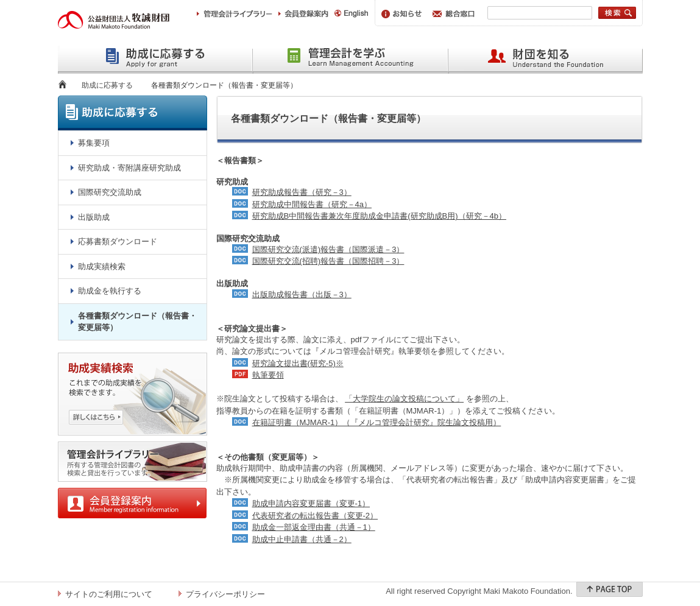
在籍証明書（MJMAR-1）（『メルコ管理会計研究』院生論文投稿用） (377, 422)
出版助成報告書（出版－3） (302, 294)
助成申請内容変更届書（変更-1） (311, 503)
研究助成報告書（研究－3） (302, 192)
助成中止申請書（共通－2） (302, 539)
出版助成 (94, 217)
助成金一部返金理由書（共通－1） (314, 527)
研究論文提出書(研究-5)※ (298, 363)
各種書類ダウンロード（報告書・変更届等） (137, 322)
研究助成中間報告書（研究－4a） (312, 204)
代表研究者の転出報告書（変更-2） (315, 516)
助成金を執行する (110, 291)
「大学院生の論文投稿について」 (404, 399)
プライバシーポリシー (225, 594)
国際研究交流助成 (110, 192)
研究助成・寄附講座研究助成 (129, 168)
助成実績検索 (102, 266)
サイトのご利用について (109, 594)
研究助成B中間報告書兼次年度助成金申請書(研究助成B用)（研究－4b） (379, 216)
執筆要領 (268, 375)
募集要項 (94, 143)
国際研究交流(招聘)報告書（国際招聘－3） (328, 261)
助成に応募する (107, 85)
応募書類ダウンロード (118, 241)
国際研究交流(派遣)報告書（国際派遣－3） (328, 249)
